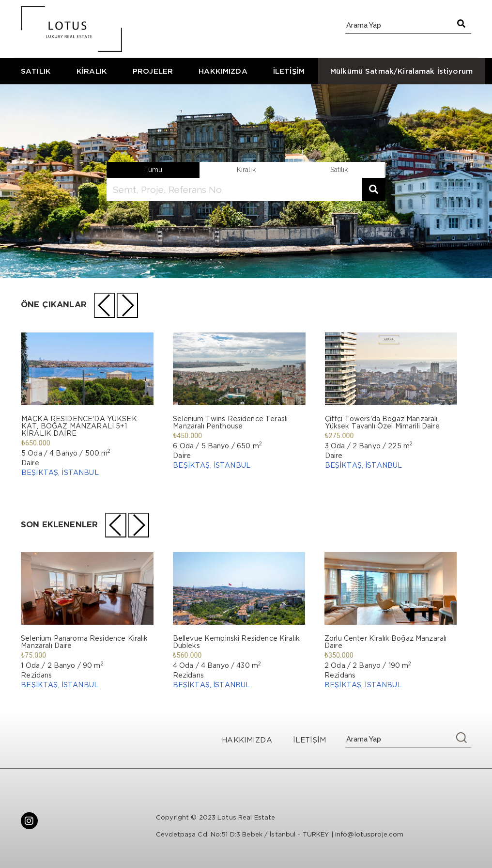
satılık (339, 170)
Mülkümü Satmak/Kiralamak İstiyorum (401, 71)
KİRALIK (92, 71)
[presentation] (105, 305)
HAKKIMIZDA (223, 71)
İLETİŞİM (289, 71)
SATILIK (36, 71)
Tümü (153, 170)
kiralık (246, 170)
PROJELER (153, 71)
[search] (234, 189)
